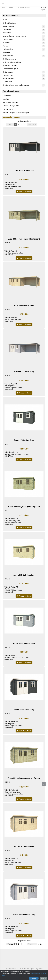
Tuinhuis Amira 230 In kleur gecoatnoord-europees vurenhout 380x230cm (14, 725)
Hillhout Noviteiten (10, 23)
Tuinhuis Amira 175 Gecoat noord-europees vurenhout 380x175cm (17, 454)
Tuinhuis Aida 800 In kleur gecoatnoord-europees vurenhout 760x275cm (14, 185)
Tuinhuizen (7, 30)
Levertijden (7, 96)
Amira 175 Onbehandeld (24, 575)
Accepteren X (34, 978)
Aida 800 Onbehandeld (24, 305)
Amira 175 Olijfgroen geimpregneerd (24, 507)
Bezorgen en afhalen (10, 103)
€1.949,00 (24, 855)
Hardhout (7, 43)
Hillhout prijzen (8, 109)
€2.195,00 (24, 515)
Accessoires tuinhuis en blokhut (15, 36)
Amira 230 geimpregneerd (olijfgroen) (24, 778)
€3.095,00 (24, 449)
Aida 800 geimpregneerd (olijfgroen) (24, 239)
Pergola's (7, 52)
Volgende (32, 124)
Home (6, 20)
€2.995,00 (24, 314)
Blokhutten (7, 33)
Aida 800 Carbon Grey (24, 171)
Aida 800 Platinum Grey (24, 372)
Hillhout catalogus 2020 (11, 106)
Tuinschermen (8, 39)
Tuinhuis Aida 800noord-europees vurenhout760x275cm (14, 253)
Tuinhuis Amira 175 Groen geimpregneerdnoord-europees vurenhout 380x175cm (14, 522)
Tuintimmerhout (9, 75)
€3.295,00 (24, 718)
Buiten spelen (8, 72)
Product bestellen (24, 192)
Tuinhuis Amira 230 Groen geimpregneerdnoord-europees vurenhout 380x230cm (14, 793)
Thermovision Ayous (11, 69)
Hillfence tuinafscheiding (12, 62)
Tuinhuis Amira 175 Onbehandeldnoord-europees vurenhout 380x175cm (14, 590)
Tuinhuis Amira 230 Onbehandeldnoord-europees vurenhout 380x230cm (14, 861)
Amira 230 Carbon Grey (24, 710)
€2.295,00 (24, 787)
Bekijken (42, 10)
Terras (6, 46)
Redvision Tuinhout (10, 65)
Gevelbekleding (9, 79)
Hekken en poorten (10, 59)
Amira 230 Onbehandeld (24, 846)
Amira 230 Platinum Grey (24, 915)
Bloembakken (8, 56)
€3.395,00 (24, 248)
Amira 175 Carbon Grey (24, 440)
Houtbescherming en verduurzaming (16, 85)
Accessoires (8, 82)
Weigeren (43, 978)
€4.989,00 (24, 179)
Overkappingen (9, 26)
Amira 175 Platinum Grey (24, 643)
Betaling (6, 99)
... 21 (40, 124)
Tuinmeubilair (8, 49)
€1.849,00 (24, 584)
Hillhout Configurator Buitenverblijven (16, 113)
